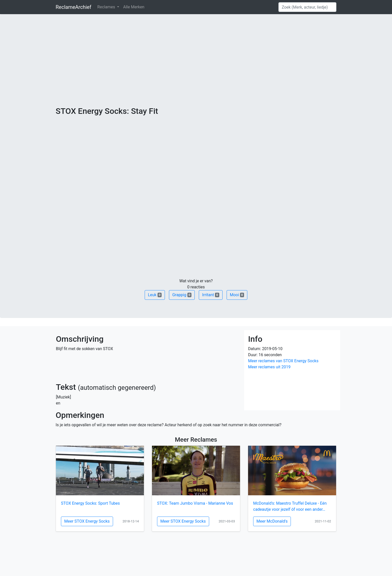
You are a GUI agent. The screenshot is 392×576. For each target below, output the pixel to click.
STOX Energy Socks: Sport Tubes (90, 503)
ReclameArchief (73, 7)
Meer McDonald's (272, 521)
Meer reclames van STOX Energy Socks (283, 361)
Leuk (155, 295)
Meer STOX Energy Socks (87, 521)
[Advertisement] (196, 68)
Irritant (211, 295)
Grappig (182, 295)
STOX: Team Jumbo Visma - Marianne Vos (195, 503)
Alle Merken (134, 7)
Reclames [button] (107, 7)
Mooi (237, 295)
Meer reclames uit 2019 (269, 367)
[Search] (307, 7)
